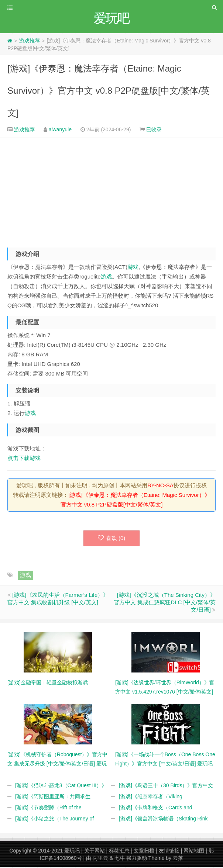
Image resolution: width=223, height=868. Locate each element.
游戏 (133, 268)
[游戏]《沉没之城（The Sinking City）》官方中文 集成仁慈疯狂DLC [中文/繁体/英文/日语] (165, 603)
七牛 (120, 859)
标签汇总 (119, 852)
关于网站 (95, 852)
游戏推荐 (30, 42)
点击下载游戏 (24, 459)
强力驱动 (137, 859)
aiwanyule (60, 131)
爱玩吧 (72, 852)
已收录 (154, 131)
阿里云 (100, 859)
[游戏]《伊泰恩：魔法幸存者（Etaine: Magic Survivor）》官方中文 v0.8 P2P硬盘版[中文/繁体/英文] (109, 92)
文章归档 (144, 852)
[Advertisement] (111, 191)
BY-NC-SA (160, 486)
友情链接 (169, 852)
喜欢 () (112, 539)
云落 (178, 859)
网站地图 (194, 852)
